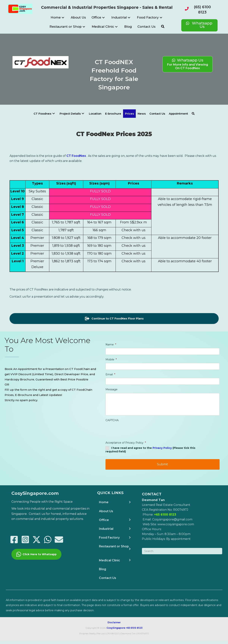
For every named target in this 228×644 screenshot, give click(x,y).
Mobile (111, 359)
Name (111, 345)
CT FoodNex (76, 156)
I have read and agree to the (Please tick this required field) (150, 457)
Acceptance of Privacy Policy (126, 450)
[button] (63, 17)
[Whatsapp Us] (199, 25)
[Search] (182, 554)
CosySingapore (116, 631)
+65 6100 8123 (134, 631)
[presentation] (134, 438)
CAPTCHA (112, 428)
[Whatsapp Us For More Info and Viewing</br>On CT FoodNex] (188, 64)
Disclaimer (114, 625)
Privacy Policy (162, 455)
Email (110, 374)
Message (111, 389)
